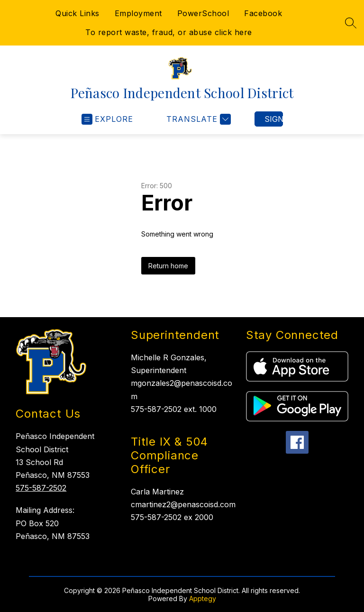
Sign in (274, 119)
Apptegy (203, 598)
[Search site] (351, 23)
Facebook (263, 13)
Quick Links (77, 13)
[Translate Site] (197, 119)
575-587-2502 (41, 488)
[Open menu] (107, 119)
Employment (138, 13)
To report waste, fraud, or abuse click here (169, 32)
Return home (168, 266)
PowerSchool (203, 13)
